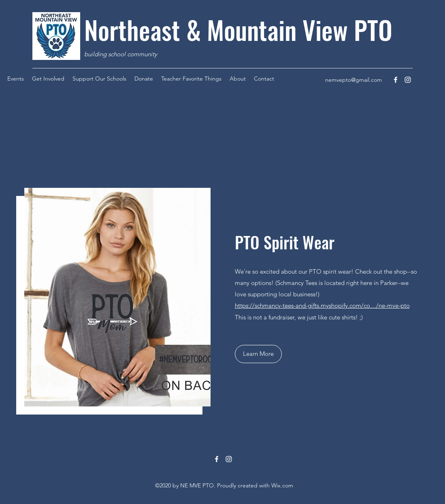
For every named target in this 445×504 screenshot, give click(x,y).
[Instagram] (408, 80)
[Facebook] (396, 80)
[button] (258, 354)
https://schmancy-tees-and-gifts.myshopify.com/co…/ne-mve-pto (322, 305)
